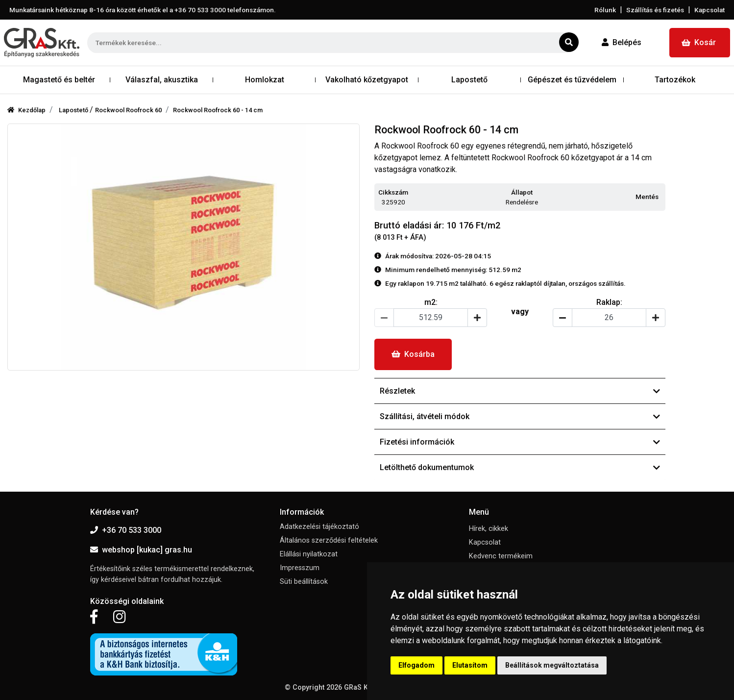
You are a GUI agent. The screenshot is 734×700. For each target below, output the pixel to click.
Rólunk (605, 10)
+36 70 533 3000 (126, 530)
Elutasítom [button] (470, 665)
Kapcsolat (710, 10)
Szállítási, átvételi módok (520, 416)
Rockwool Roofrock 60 (128, 110)
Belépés (622, 42)
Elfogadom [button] (416, 665)
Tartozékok (675, 80)
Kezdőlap (26, 110)
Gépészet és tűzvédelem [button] (572, 80)
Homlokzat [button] (265, 80)
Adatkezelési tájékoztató (319, 527)
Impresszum (300, 568)
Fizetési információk (520, 442)
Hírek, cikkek (489, 529)
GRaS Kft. (359, 687)
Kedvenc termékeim (501, 556)
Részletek (520, 391)
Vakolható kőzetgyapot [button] (367, 80)
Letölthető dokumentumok (520, 467)
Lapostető (74, 110)
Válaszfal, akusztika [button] (162, 80)
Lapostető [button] (469, 80)
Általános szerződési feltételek (329, 540)
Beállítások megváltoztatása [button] (552, 665)
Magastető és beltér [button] (59, 80)
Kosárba (413, 354)
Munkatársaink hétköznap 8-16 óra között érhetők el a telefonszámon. (143, 10)
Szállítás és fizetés (655, 10)
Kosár (699, 42)
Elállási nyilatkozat (309, 554)
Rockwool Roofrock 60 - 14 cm (218, 110)
